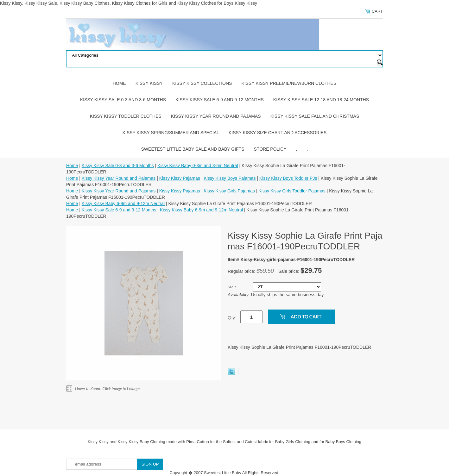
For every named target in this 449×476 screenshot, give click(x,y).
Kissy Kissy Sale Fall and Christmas (315, 116)
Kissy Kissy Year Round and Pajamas (216, 116)
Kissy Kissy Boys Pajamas (230, 178)
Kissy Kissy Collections (202, 83)
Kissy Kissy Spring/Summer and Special (171, 133)
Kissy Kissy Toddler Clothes (126, 116)
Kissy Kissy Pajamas (180, 178)
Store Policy (270, 149)
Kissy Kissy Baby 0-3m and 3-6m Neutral (198, 166)
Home (119, 83)
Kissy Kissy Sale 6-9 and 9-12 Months (220, 100)
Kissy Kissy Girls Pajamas (229, 191)
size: (233, 287)
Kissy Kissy (149, 83)
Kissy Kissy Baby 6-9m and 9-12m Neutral (123, 204)
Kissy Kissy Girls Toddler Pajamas (292, 191)
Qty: (232, 318)
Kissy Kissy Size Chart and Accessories (278, 133)
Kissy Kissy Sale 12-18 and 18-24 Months (321, 100)
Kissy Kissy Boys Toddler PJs (288, 178)
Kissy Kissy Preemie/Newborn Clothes (289, 83)
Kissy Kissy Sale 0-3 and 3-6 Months (123, 100)
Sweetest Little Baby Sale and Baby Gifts (193, 149)
